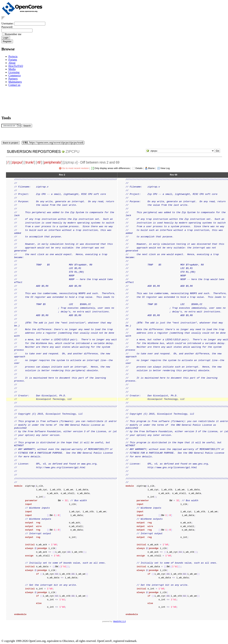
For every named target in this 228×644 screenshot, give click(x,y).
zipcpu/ (17, 162)
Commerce (15, 75)
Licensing (14, 72)
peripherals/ (53, 162)
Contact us (14, 85)
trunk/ (30, 162)
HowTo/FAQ (16, 66)
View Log (165, 168)
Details (139, 168)
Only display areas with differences (112, 168)
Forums (13, 60)
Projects (13, 56)
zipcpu (73, 152)
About (12, 63)
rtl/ (39, 162)
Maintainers (15, 82)
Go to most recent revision (75, 168)
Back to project (11, 143)
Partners (13, 79)
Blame (151, 168)
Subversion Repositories (34, 152)
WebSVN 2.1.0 (119, 621)
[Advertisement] (12, 100)
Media (12, 69)
